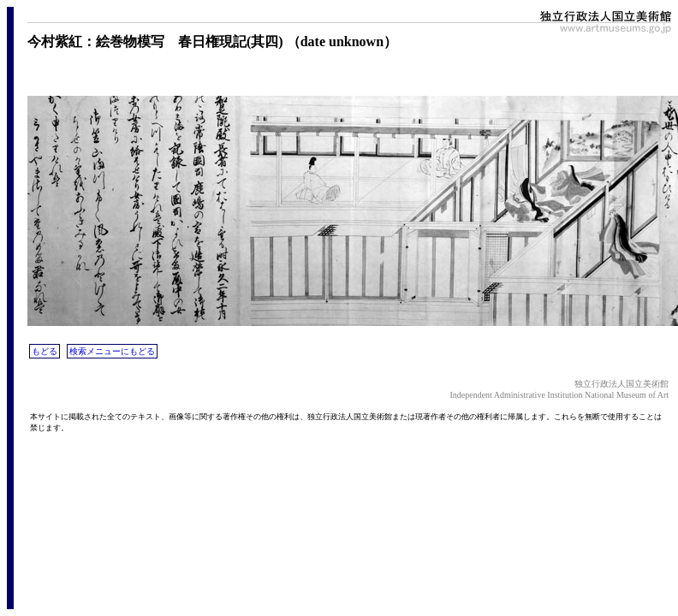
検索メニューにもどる (112, 351)
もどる (45, 351)
